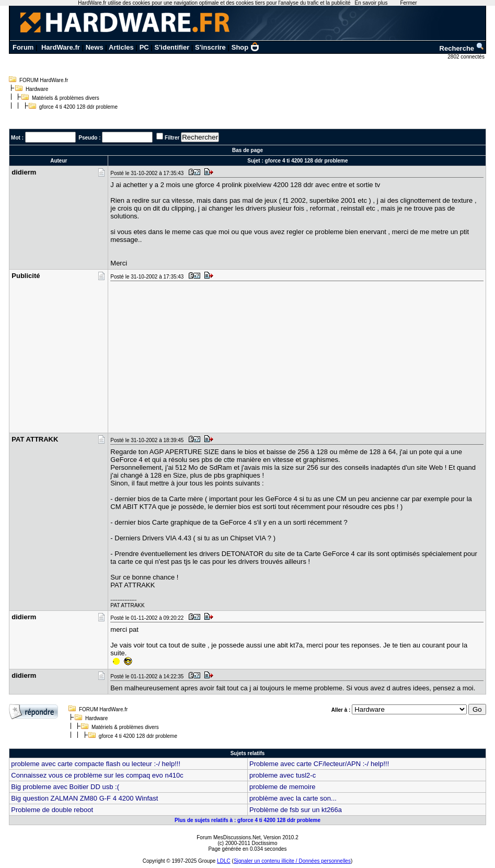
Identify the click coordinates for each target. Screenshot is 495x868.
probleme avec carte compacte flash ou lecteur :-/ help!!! (96, 764)
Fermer (408, 3)
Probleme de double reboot (52, 810)
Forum (23, 47)
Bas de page (247, 150)
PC (144, 47)
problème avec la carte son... (293, 798)
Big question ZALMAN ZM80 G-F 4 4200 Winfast (84, 798)
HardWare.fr (61, 47)
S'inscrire (210, 47)
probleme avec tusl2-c (283, 775)
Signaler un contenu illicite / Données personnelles (292, 861)
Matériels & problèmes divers (66, 98)
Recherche (462, 48)
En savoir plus (371, 3)
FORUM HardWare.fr (44, 80)
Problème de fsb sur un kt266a (296, 810)
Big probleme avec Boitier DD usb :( (65, 787)
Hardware (37, 89)
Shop (246, 47)
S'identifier (172, 47)
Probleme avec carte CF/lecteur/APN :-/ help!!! (319, 764)
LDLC (224, 861)
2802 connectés (467, 57)
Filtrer (172, 138)
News (95, 47)
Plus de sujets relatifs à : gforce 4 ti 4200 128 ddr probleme (247, 820)
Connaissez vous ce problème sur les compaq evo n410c (97, 775)
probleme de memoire (282, 787)
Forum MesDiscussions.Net (228, 837)
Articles (121, 47)
